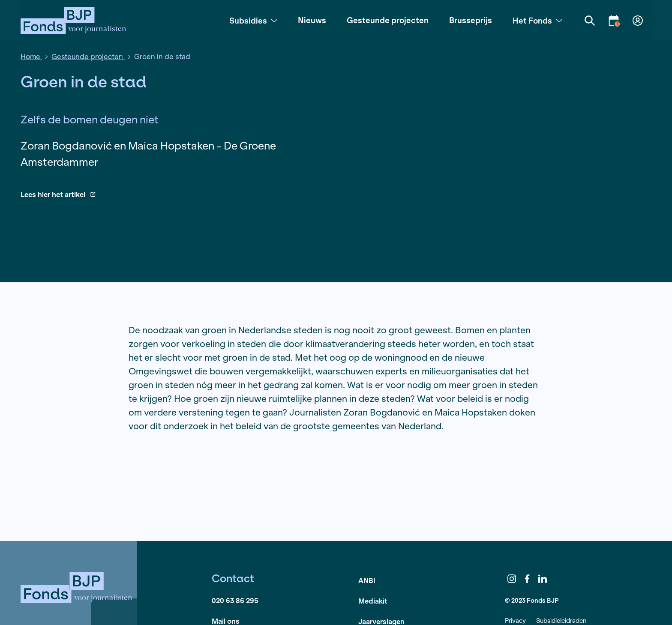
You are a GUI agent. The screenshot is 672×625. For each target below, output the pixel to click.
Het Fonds (537, 21)
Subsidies (253, 21)
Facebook (527, 579)
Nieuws (312, 20)
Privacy (515, 621)
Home (31, 56)
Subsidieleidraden (561, 621)
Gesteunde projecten (388, 20)
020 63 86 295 (235, 600)
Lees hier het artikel (58, 194)
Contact (233, 578)
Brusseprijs (471, 20)
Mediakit (373, 601)
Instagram (512, 579)
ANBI (367, 580)
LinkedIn (543, 579)
